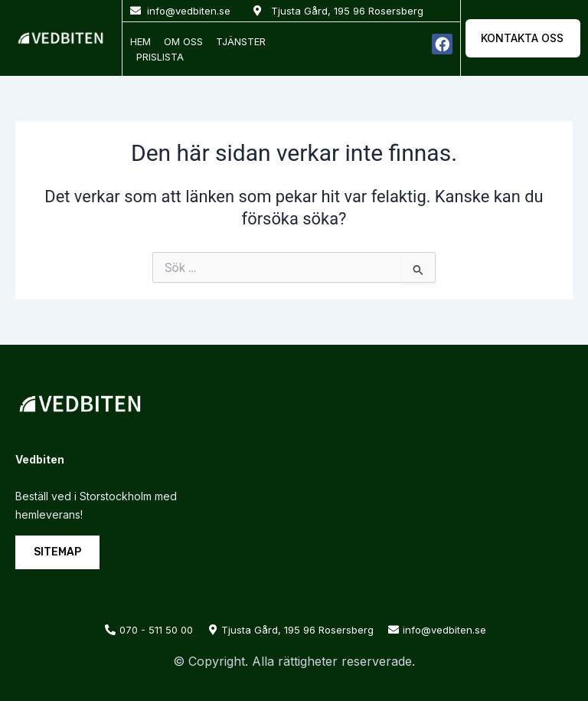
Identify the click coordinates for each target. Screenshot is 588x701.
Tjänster (241, 41)
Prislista (160, 57)
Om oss (183, 41)
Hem (140, 41)
